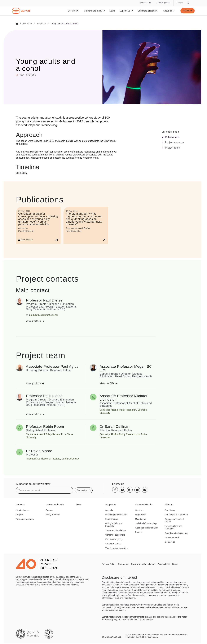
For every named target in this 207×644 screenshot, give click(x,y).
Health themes (23, 510)
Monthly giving (112, 519)
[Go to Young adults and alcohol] (65, 24)
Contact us (145, 3)
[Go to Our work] (27, 24)
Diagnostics (140, 514)
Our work (73, 11)
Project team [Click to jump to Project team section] (173, 148)
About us (168, 11)
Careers (49, 510)
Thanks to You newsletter (117, 548)
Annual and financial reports (174, 520)
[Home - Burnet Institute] (21, 11)
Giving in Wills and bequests (114, 525)
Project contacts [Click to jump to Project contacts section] (175, 142)
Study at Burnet (53, 514)
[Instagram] (130, 490)
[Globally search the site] (182, 3)
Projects (20, 514)
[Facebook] (115, 490)
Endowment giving (114, 539)
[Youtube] (137, 490)
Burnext (139, 532)
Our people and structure (176, 514)
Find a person (164, 3)
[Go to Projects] (41, 24)
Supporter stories (113, 544)
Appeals (109, 510)
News (111, 11)
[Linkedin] (145, 490)
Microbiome (140, 519)
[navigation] (103, 8)
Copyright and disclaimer (143, 564)
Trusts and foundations (116, 530)
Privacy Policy (109, 564)
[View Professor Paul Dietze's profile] (54, 321)
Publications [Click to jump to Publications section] (172, 137)
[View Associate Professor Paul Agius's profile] (54, 383)
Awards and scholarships (176, 533)
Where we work (172, 537)
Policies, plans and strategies (174, 527)
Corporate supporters (115, 535)
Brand (175, 564)
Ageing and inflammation (146, 528)
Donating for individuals (116, 514)
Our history (170, 510)
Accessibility (164, 564)
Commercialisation (147, 11)
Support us (125, 11)
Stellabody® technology (146, 523)
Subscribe (84, 490)
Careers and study (93, 11)
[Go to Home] (17, 24)
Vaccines (139, 510)
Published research (25, 519)
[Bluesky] (122, 490)
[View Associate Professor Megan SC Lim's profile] (128, 383)
